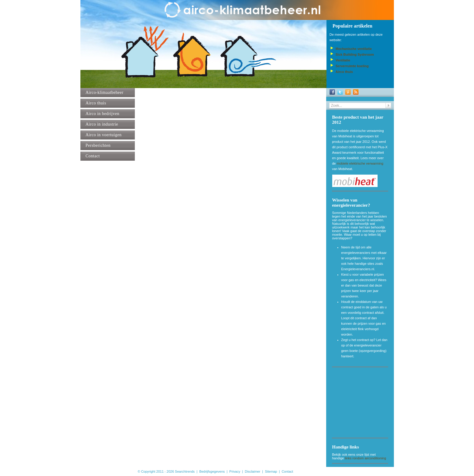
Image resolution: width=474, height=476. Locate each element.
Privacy (235, 471)
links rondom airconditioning (365, 458)
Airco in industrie (102, 124)
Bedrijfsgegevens (212, 471)
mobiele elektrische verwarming (360, 163)
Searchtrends (185, 471)
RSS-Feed (356, 92)
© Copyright (147, 471)
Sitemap (271, 471)
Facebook (332, 92)
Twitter (340, 92)
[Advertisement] (362, 404)
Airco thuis (96, 103)
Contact (93, 156)
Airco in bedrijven (102, 114)
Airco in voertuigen (104, 135)
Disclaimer (253, 471)
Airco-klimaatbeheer (104, 92)
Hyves (348, 92)
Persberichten (98, 145)
